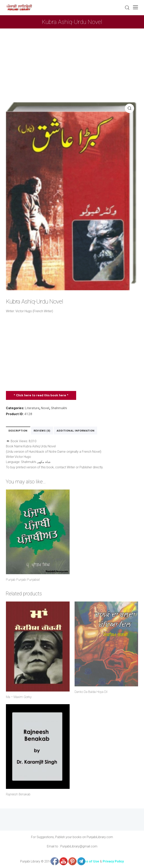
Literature (32, 408)
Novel (45, 408)
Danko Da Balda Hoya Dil (91, 692)
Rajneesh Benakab (18, 794)
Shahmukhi (59, 408)
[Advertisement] (72, 58)
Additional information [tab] (75, 431)
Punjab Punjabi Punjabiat (23, 580)
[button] (135, 7)
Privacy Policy (113, 861)
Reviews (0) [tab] (42, 431)
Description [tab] (18, 431)
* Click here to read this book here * (41, 395)
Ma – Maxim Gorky (19, 697)
